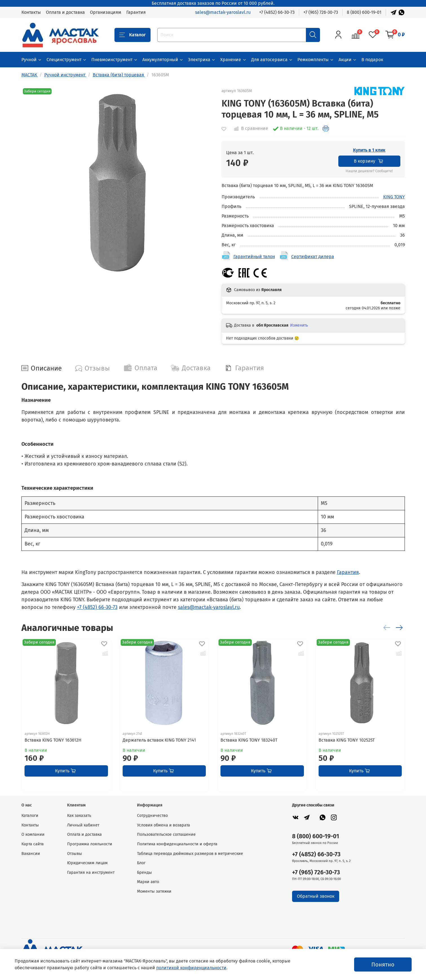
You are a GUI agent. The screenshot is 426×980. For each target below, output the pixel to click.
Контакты (31, 12)
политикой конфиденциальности (191, 968)
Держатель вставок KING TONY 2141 (159, 740)
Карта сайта (33, 844)
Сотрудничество (152, 816)
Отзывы (75, 854)
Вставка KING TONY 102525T (346, 740)
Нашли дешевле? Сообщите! (369, 171)
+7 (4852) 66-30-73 (277, 12)
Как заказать (79, 816)
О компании (33, 834)
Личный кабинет (83, 825)
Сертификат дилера (313, 257)
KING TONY (394, 197)
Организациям (106, 12)
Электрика (202, 60)
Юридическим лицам (87, 863)
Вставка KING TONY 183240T (249, 740)
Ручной (32, 60)
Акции (348, 60)
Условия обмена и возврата (164, 825)
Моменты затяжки (154, 891)
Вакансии (31, 854)
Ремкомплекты (316, 60)
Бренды (144, 873)
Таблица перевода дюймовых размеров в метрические (190, 854)
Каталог (133, 35)
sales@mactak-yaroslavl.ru (223, 12)
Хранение (233, 60)
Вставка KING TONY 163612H (53, 740)
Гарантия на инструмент (91, 873)
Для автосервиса (272, 60)
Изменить (299, 325)
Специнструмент (67, 60)
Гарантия (136, 12)
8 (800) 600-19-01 (364, 12)
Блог (141, 863)
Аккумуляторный (163, 60)
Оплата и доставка (65, 12)
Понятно (383, 965)
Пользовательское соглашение (166, 834)
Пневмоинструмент (115, 60)
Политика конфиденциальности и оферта (177, 844)
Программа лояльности (90, 844)
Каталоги (30, 816)
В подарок (372, 60)
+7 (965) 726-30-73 (321, 12)
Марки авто (148, 882)
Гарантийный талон (254, 257)
